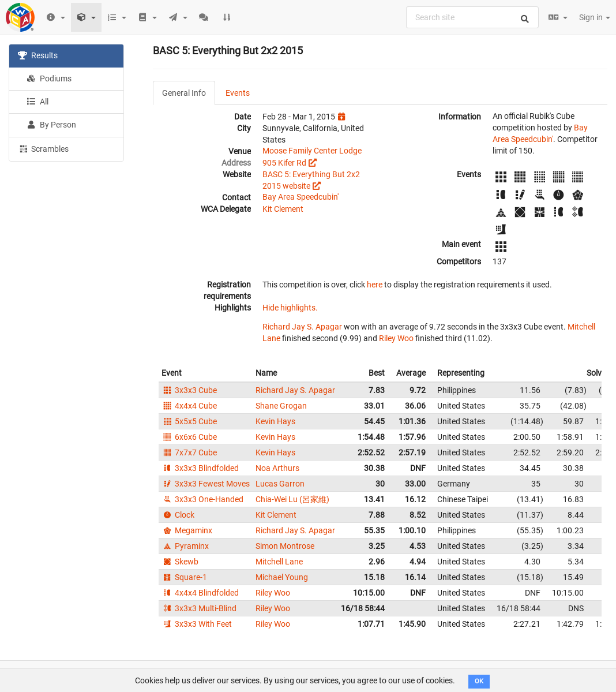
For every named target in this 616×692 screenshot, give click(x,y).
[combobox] (472, 17)
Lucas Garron (280, 484)
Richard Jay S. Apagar (302, 327)
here (375, 285)
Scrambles (43, 148)
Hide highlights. (290, 308)
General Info (184, 93)
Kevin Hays (275, 421)
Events (238, 93)
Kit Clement (283, 209)
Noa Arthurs (277, 468)
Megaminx (187, 530)
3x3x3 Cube (189, 390)
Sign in (595, 17)
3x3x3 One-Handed (202, 499)
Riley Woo (396, 338)
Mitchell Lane (279, 562)
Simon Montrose (285, 546)
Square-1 (184, 577)
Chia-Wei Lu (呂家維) (292, 499)
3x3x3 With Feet (197, 624)
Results (38, 55)
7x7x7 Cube (189, 452)
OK (479, 681)
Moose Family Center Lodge (312, 151)
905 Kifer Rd (284, 163)
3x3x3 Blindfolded (200, 468)
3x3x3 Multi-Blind (199, 608)
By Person (51, 125)
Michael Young (282, 577)
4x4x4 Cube (189, 406)
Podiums (49, 78)
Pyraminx (185, 546)
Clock (178, 515)
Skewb (180, 562)
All (37, 102)
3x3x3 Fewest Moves (206, 484)
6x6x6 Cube (189, 437)
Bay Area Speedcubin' (301, 197)
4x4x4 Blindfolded (200, 593)
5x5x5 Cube (189, 421)
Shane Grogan (281, 406)
